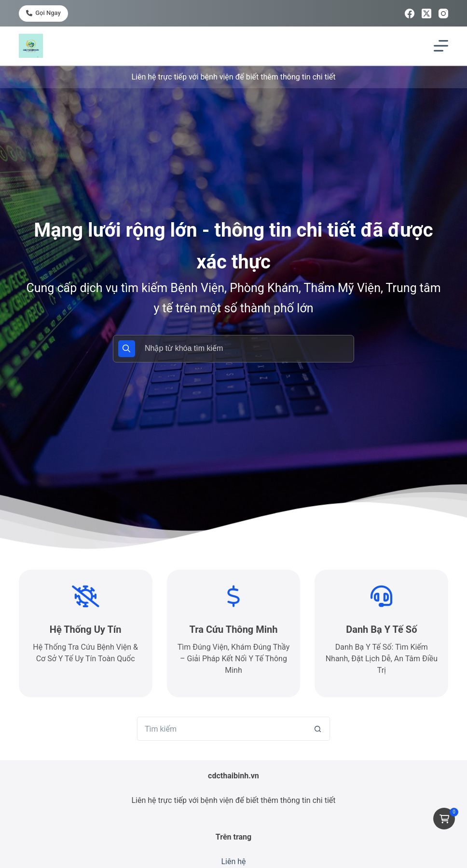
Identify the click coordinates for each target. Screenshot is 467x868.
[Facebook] (410, 13)
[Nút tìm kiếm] (318, 729)
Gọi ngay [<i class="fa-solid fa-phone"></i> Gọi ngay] (43, 13)
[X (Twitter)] (426, 13)
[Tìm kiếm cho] (221, 729)
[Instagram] (443, 13)
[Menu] (441, 46)
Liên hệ (233, 861)
